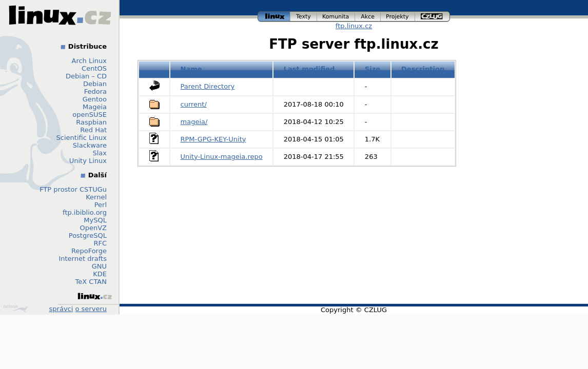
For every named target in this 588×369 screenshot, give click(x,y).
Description (423, 69)
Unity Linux (88, 161)
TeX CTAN (91, 282)
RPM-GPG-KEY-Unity (213, 139)
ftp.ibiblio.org (85, 212)
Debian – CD (86, 76)
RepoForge (89, 251)
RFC (100, 243)
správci (61, 309)
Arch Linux (90, 61)
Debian (95, 84)
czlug (433, 17)
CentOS (94, 68)
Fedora (95, 91)
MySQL (95, 220)
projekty (398, 17)
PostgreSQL (88, 235)
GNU (99, 266)
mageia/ (194, 122)
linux (274, 17)
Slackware (90, 145)
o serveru (91, 309)
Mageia (95, 107)
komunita (336, 17)
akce (368, 17)
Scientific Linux (82, 138)
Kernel (96, 197)
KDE (100, 274)
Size (373, 69)
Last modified (309, 69)
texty (304, 17)
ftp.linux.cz (354, 26)
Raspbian (91, 122)
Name (191, 69)
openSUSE (90, 115)
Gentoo (95, 99)
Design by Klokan (15, 309)
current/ (194, 104)
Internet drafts (83, 259)
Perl (101, 205)
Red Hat (93, 130)
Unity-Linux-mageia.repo (222, 157)
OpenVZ (93, 228)
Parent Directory (208, 86)
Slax (100, 153)
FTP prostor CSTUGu (73, 189)
